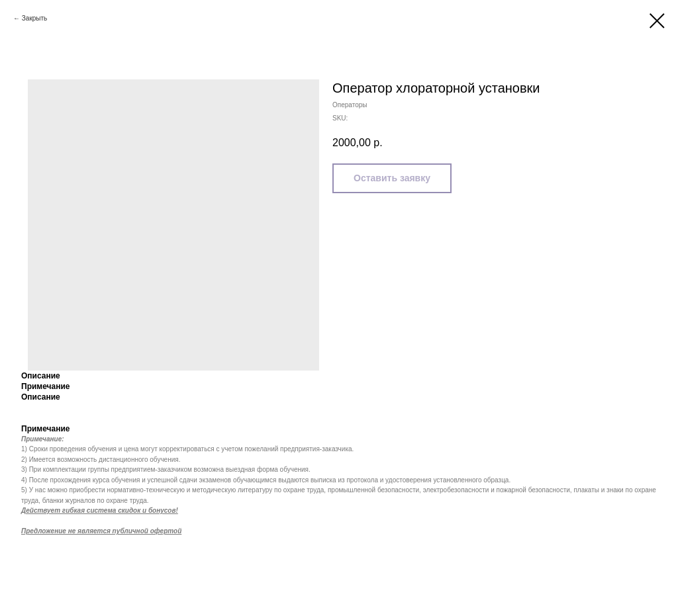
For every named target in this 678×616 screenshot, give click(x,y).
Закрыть (35, 18)
